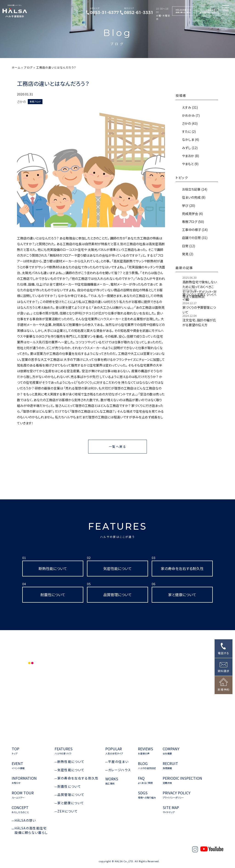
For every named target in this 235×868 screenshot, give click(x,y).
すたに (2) (189, 131)
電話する (224, 653)
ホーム (16, 67)
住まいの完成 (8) (193, 197)
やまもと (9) (190, 164)
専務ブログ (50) (193, 222)
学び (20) (188, 206)
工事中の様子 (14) (194, 230)
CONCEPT (20, 810)
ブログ (28, 67)
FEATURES (118, 530)
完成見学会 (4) (192, 214)
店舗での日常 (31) (194, 238)
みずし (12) (189, 148)
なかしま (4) (190, 139)
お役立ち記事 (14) (194, 189)
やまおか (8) (190, 156)
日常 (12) (188, 246)
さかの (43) (189, 123)
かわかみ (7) (190, 115)
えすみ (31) (190, 107)
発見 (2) (187, 254)
